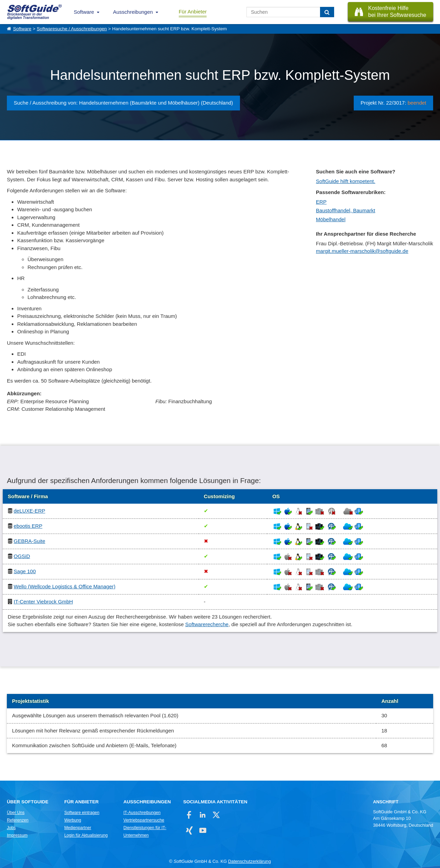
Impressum (17, 835)
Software (84, 12)
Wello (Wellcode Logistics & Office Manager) (65, 586)
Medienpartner (78, 828)
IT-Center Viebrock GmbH (43, 602)
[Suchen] (327, 12)
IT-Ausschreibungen (142, 813)
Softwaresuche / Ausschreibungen (72, 29)
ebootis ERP (28, 526)
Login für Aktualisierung (86, 835)
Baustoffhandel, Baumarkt (345, 210)
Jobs (11, 828)
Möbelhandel (331, 219)
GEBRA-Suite (30, 541)
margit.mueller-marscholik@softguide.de (362, 251)
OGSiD (22, 556)
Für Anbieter (193, 12)
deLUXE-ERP (30, 511)
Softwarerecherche (207, 624)
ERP (321, 202)
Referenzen (18, 820)
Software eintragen (82, 813)
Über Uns (16, 813)
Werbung (73, 820)
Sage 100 (25, 571)
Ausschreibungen (133, 12)
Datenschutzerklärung (250, 861)
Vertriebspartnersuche (144, 820)
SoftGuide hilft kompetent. (346, 181)
